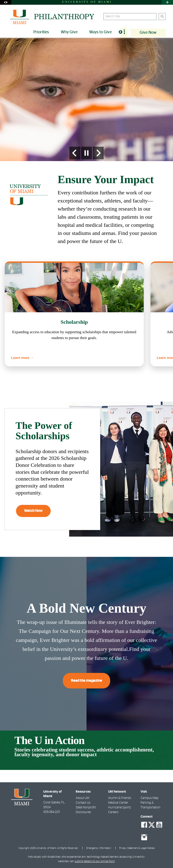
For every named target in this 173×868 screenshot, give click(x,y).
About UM (82, 798)
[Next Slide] (98, 153)
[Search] (162, 17)
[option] (86, 100)
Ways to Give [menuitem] (100, 32)
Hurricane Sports (120, 807)
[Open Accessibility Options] (6, 2)
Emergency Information (99, 848)
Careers (113, 812)
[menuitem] (124, 33)
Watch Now (33, 511)
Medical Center (118, 803)
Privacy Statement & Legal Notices (137, 848)
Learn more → (22, 358)
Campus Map (149, 798)
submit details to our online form (95, 861)
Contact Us (83, 803)
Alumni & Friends (120, 798)
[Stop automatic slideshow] (86, 153)
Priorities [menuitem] (41, 32)
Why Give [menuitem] (69, 32)
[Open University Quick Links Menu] (167, 2)
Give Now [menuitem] (148, 33)
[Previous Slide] (75, 153)
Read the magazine (86, 681)
